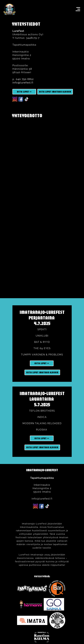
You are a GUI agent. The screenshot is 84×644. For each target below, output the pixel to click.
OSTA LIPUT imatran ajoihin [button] (55, 92)
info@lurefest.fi (23, 83)
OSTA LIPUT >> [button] (24, 92)
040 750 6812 (25, 79)
